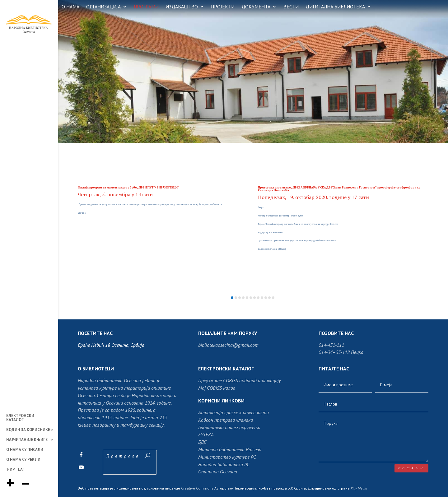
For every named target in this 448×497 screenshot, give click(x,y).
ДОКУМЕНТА (256, 7)
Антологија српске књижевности (233, 412)
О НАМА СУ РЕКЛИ (23, 460)
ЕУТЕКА (206, 434)
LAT (22, 470)
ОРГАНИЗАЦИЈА (103, 7)
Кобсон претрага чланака (226, 420)
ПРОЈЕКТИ (223, 7)
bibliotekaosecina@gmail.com (228, 345)
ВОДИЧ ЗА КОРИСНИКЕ (28, 430)
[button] (232, 298)
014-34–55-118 (334, 352)
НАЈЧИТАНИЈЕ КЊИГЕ (27, 440)
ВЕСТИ (291, 7)
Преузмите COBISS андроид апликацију (240, 380)
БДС (202, 442)
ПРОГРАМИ (146, 7)
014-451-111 (331, 345)
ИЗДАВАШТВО (182, 7)
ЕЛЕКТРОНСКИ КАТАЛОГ (20, 418)
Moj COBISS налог (217, 388)
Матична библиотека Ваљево (230, 449)
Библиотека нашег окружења (229, 427)
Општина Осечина (218, 471)
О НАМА (70, 7)
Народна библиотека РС (224, 464)
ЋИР (11, 470)
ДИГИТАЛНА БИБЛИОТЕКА (335, 7)
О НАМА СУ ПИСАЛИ (25, 450)
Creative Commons (197, 488)
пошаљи (411, 468)
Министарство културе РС (227, 457)
